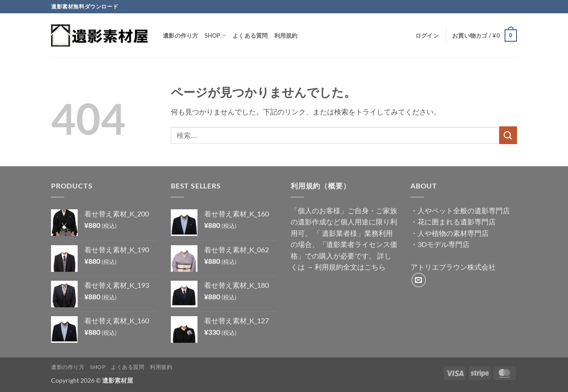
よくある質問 (250, 35)
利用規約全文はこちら (350, 267)
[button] (427, 35)
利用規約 (286, 35)
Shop (215, 35)
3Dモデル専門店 (444, 244)
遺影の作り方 (181, 35)
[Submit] (508, 135)
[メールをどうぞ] (419, 280)
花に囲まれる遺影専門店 (457, 221)
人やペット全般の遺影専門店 (464, 210)
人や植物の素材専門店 (453, 233)
